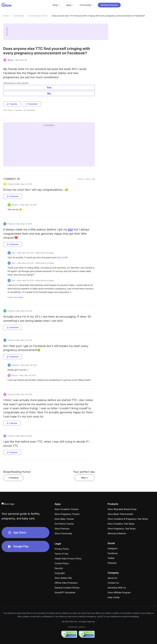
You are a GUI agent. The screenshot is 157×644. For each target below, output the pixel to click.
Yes (49, 87)
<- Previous (13, 478)
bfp (70, 229)
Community (19, 16)
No (49, 94)
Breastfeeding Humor (17, 472)
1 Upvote (12, 104)
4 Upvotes (13, 244)
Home (6, 16)
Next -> (85, 478)
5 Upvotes (13, 196)
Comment (32, 104)
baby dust (61, 257)
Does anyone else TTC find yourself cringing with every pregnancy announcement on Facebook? (98, 16)
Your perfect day (84, 472)
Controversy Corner (38, 16)
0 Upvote (12, 452)
